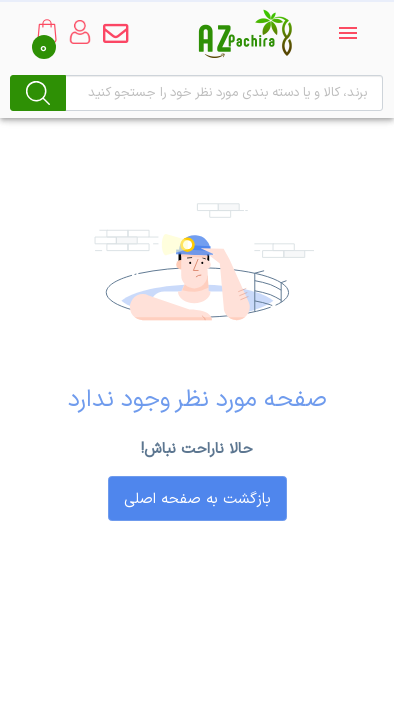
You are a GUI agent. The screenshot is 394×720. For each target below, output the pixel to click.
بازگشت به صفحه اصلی (197, 499)
